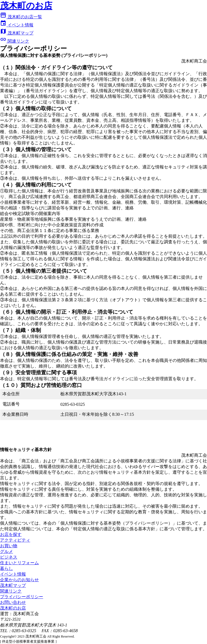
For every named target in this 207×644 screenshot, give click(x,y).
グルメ (6, 551)
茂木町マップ (17, 33)
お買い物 (9, 546)
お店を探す (11, 534)
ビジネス (9, 557)
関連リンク (15, 41)
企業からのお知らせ (19, 580)
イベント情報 (17, 25)
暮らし (6, 568)
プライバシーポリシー (22, 597)
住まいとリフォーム (19, 563)
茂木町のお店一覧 (21, 17)
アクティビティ (15, 540)
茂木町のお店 (13, 608)
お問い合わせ (13, 602)
